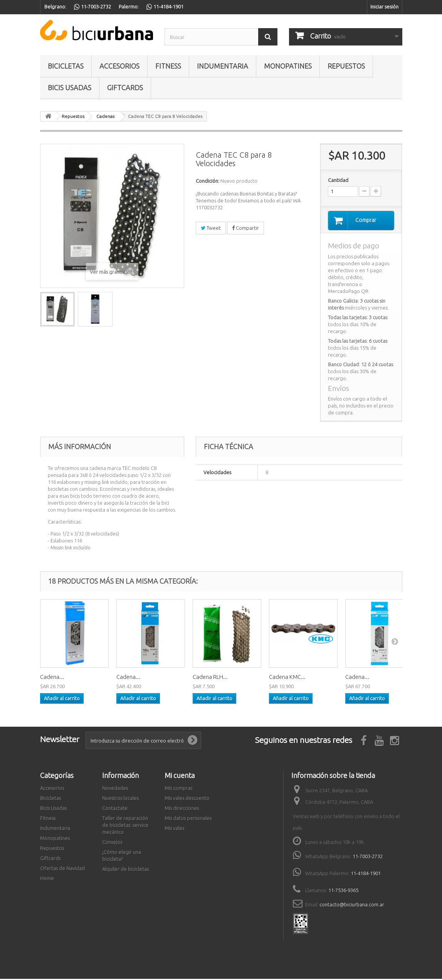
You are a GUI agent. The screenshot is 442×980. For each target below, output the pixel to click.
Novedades (115, 789)
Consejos (112, 843)
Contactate (115, 809)
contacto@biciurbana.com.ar (352, 906)
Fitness (168, 66)
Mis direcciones (182, 809)
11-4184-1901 (366, 874)
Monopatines (288, 66)
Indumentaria (223, 66)
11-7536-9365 (343, 891)
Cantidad (338, 180)
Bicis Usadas (70, 88)
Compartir (245, 228)
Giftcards (125, 88)
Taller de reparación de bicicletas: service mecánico (125, 826)
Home (47, 879)
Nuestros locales (120, 799)
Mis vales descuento (187, 799)
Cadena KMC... (287, 678)
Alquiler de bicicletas (125, 870)
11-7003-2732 (368, 857)
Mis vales (174, 829)
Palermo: (129, 7)
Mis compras (178, 789)
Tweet (211, 228)
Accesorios (119, 66)
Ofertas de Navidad (62, 869)
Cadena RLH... (210, 678)
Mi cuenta (180, 776)
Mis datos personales (188, 819)
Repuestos (346, 66)
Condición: (208, 181)
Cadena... (52, 678)
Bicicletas (66, 66)
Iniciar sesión (384, 7)
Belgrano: (55, 7)
